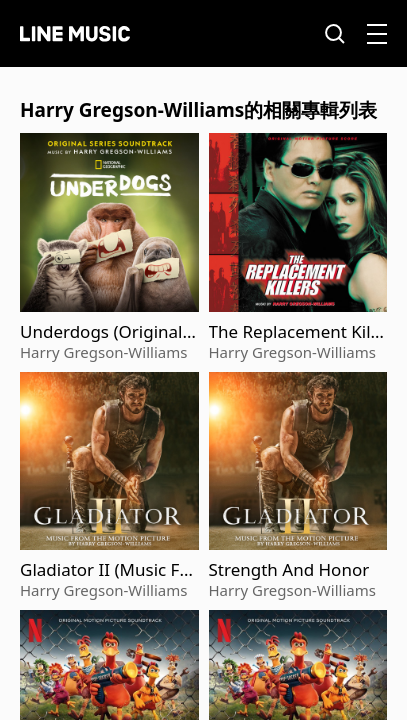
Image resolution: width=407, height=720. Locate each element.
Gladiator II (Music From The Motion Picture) (108, 570)
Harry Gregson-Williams (103, 352)
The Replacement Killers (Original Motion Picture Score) (297, 332)
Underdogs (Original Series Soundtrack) (108, 332)
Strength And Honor (289, 570)
